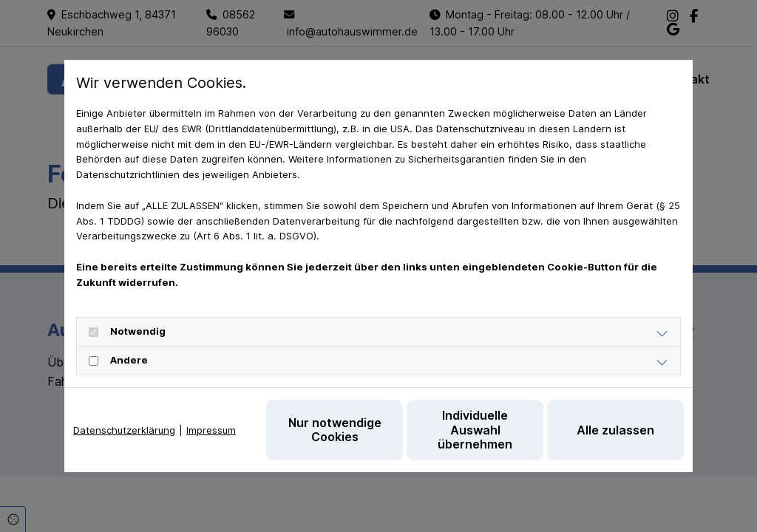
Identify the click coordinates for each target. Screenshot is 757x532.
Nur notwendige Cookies (335, 430)
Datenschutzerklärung (124, 430)
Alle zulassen (615, 430)
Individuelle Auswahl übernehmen (475, 429)
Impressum (211, 430)
